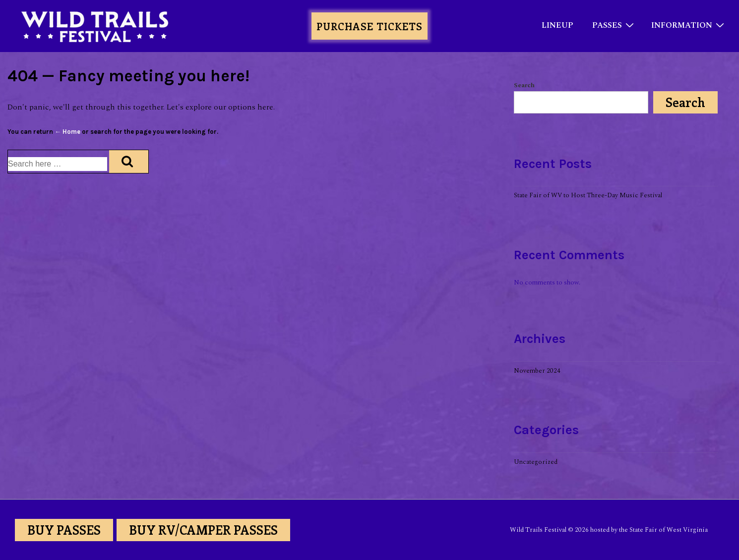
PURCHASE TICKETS (369, 26)
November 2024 (537, 371)
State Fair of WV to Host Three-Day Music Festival (588, 195)
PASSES (614, 25)
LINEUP (557, 25)
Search (524, 85)
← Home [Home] (67, 132)
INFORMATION (689, 25)
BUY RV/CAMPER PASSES (203, 530)
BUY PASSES (64, 530)
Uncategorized (536, 462)
